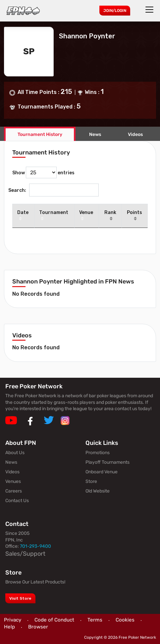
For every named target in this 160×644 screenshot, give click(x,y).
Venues (13, 481)
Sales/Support (25, 554)
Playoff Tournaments (107, 462)
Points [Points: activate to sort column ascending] (134, 216)
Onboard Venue (102, 472)
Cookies (125, 620)
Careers (14, 491)
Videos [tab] (135, 134)
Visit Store (20, 598)
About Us (15, 453)
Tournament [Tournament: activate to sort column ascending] (54, 216)
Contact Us (17, 501)
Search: (53, 190)
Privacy (13, 620)
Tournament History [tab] (40, 134)
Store (91, 481)
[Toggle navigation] (150, 10)
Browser (38, 627)
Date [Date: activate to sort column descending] (23, 216)
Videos (12, 472)
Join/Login (115, 11)
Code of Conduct (54, 620)
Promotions (98, 453)
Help (9, 627)
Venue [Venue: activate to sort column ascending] (86, 216)
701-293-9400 (35, 546)
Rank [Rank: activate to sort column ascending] (110, 216)
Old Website (98, 491)
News (95, 134)
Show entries (43, 172)
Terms (95, 620)
